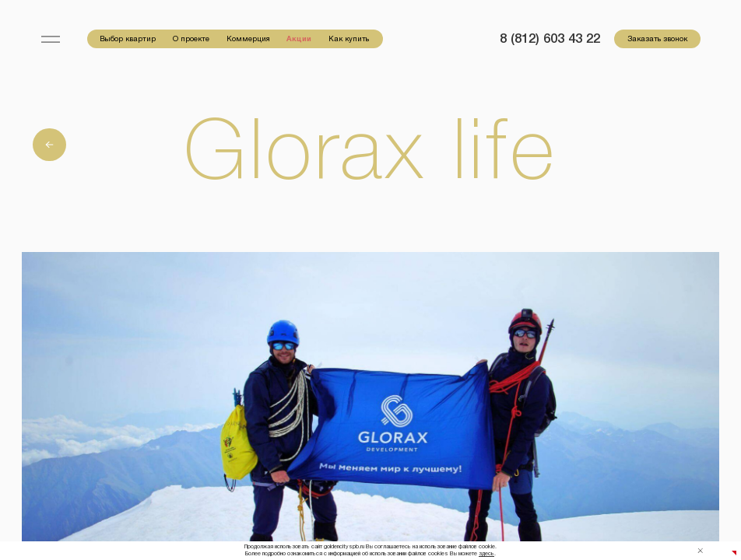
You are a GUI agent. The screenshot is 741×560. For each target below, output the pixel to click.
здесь (486, 554)
